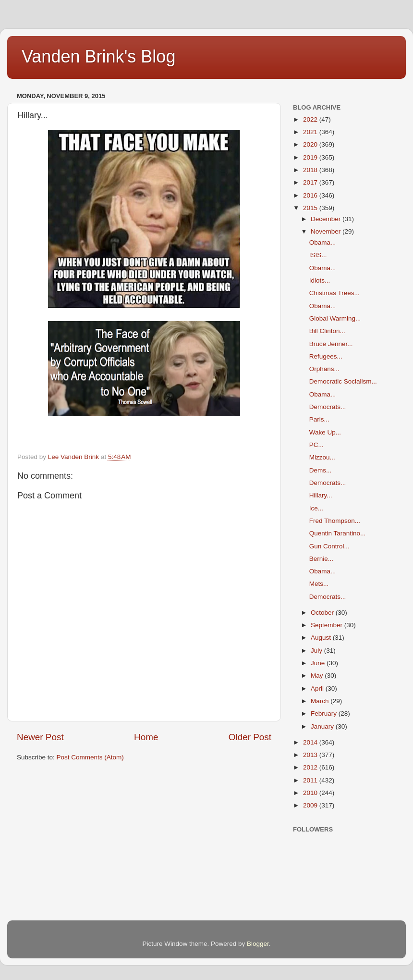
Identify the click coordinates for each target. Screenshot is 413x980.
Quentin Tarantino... (338, 533)
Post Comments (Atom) (90, 757)
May (318, 676)
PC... (316, 445)
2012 (311, 767)
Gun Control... (329, 546)
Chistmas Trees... (334, 293)
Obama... (323, 242)
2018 (311, 170)
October (323, 613)
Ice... (316, 508)
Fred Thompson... (335, 521)
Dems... (321, 470)
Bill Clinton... (327, 331)
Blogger (258, 944)
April (318, 688)
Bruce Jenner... (331, 344)
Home (146, 737)
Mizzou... (322, 457)
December (327, 219)
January (323, 726)
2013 (311, 755)
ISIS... (318, 255)
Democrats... (328, 407)
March (321, 701)
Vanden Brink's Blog (98, 56)
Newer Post (40, 737)
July (317, 651)
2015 (311, 208)
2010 (311, 793)
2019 (311, 157)
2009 (311, 805)
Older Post (250, 737)
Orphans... (324, 369)
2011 (311, 780)
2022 (311, 119)
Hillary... (321, 495)
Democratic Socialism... (343, 381)
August (322, 638)
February (325, 713)
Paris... (319, 419)
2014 (311, 742)
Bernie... (321, 559)
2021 (311, 132)
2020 (311, 144)
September (328, 625)
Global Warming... (335, 318)
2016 (311, 195)
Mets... (319, 584)
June (319, 663)
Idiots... (320, 280)
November (327, 231)
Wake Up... (325, 432)
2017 (311, 182)
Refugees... (326, 356)
